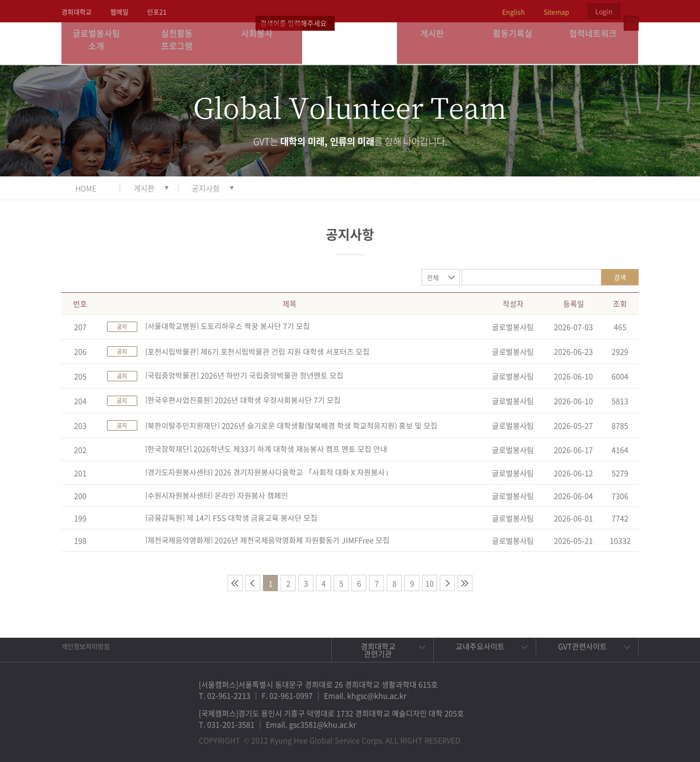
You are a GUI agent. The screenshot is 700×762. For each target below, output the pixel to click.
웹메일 (119, 12)
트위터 (578, 736)
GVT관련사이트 (582, 646)
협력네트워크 (598, 43)
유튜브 (621, 736)
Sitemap (556, 12)
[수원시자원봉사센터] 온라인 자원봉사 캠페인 (217, 495)
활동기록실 (518, 43)
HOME (86, 188)
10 (430, 583)
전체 (433, 277)
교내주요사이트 (480, 646)
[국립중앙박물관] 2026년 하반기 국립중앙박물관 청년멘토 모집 (244, 375)
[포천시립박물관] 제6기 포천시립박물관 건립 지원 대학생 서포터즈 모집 (257, 351)
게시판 (437, 43)
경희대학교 (77, 12)
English (514, 12)
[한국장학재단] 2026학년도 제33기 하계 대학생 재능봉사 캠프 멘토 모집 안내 (266, 449)
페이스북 (557, 736)
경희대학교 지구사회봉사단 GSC (350, 43)
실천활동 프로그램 (182, 43)
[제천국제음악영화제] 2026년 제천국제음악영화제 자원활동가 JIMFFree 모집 (267, 540)
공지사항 (206, 188)
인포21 (157, 12)
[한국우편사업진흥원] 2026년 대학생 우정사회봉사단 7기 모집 (243, 400)
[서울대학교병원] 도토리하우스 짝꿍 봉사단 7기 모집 (228, 326)
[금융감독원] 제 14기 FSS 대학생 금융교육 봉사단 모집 (231, 518)
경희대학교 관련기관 (378, 650)
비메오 (599, 736)
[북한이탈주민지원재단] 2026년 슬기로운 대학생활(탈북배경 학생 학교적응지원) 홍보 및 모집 (291, 425)
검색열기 (631, 11)
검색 (620, 277)
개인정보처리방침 (86, 646)
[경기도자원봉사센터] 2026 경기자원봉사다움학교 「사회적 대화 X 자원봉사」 (269, 472)
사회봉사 (262, 43)
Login (604, 11)
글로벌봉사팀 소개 (102, 43)
